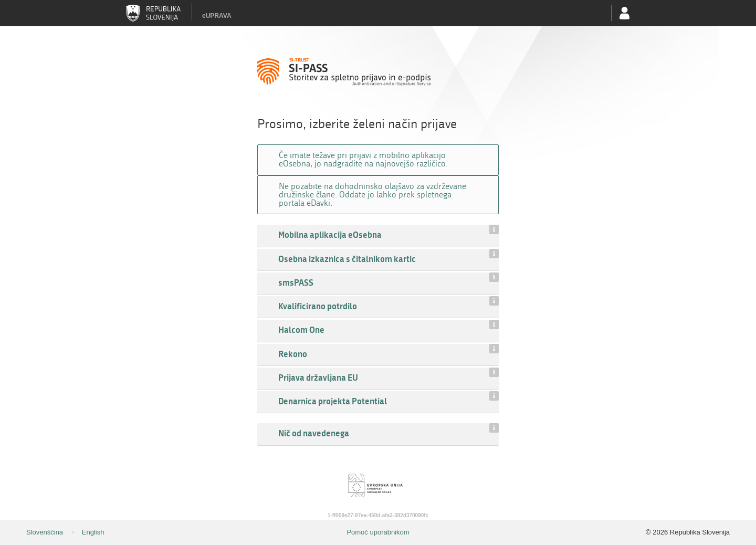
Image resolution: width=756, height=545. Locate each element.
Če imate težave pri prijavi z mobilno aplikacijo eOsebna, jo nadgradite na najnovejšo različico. (363, 159)
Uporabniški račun (625, 13)
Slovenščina (45, 532)
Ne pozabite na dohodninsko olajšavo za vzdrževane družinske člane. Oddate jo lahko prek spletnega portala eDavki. (372, 195)
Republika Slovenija (153, 13)
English (93, 532)
